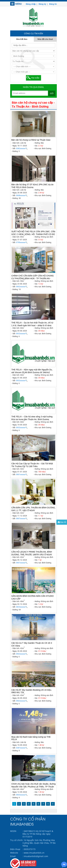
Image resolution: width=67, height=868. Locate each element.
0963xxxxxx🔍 (22, 654)
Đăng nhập (31, 4)
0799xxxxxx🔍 (22, 242)
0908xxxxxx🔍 (22, 195)
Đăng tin (53, 4)
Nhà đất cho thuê (45, 39)
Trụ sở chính (16, 840)
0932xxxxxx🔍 (22, 334)
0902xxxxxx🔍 (22, 287)
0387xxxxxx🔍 (22, 748)
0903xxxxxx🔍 (22, 795)
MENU (16, 4)
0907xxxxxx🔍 (22, 519)
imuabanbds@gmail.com (36, 856)
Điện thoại (15, 849)
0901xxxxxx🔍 (22, 475)
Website (14, 853)
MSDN (13, 831)
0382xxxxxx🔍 (22, 149)
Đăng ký (42, 4)
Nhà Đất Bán (22, 39)
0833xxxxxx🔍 (22, 607)
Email (13, 856)
